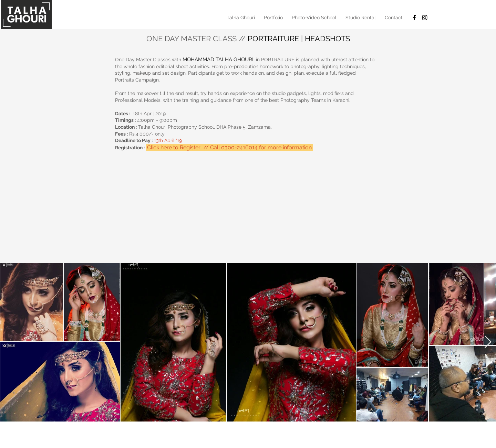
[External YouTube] (248, 203)
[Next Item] (488, 342)
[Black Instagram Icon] (425, 18)
